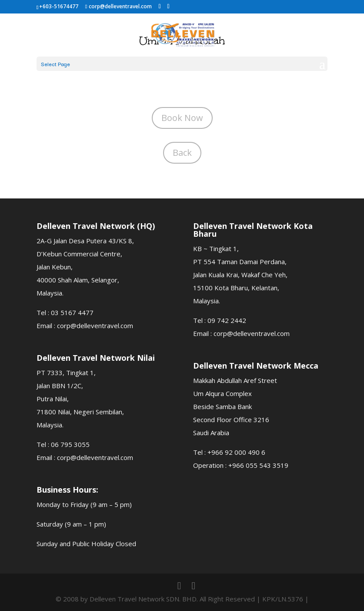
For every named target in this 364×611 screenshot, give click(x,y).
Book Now (182, 118)
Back (182, 153)
